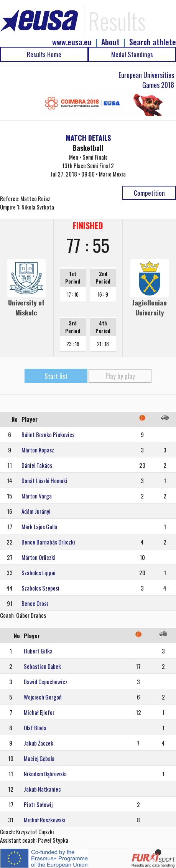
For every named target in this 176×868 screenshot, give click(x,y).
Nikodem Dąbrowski (45, 774)
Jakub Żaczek (39, 743)
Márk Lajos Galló (39, 526)
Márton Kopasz (38, 450)
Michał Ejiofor (39, 712)
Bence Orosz (35, 603)
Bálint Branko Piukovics (48, 434)
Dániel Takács (37, 465)
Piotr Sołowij (38, 804)
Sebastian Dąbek (42, 666)
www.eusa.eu (72, 42)
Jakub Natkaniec (42, 789)
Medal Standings (132, 54)
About (110, 42)
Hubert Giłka (38, 651)
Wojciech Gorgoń (43, 697)
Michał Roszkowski (45, 820)
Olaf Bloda (35, 728)
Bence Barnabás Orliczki (48, 542)
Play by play (120, 376)
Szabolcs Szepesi (40, 588)
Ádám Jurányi (36, 511)
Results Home (44, 54)
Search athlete (153, 42)
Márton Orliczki (39, 557)
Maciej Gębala (39, 758)
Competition (149, 193)
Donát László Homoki (44, 480)
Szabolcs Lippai (39, 573)
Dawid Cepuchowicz (46, 682)
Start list (56, 376)
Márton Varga (37, 496)
